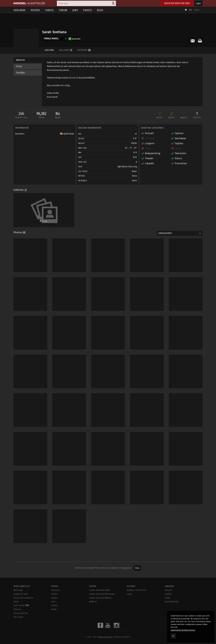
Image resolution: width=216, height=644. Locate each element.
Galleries (66, 50)
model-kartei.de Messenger (102, 594)
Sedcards (20, 10)
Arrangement (165, 233)
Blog (100, 10)
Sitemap (17, 609)
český (167, 598)
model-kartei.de (105, 637)
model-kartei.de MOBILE (100, 598)
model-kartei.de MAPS (99, 590)
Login (198, 3)
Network (84, 50)
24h (21, 115)
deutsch (168, 590)
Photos (35, 10)
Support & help (21, 594)
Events (88, 10)
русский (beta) (172, 602)
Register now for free (177, 3)
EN (190, 10)
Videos (50, 10)
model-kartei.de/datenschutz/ (183, 630)
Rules (16, 602)
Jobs (75, 10)
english (168, 594)
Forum (63, 10)
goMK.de (93, 602)
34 (159, 115)
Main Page (18, 590)
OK (173, 636)
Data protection (21, 613)
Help (197, 10)
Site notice (18, 617)
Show (137, 568)
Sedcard (49, 50)
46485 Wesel (67, 134)
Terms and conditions (23, 598)
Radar (54, 609)
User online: (21, 605)
